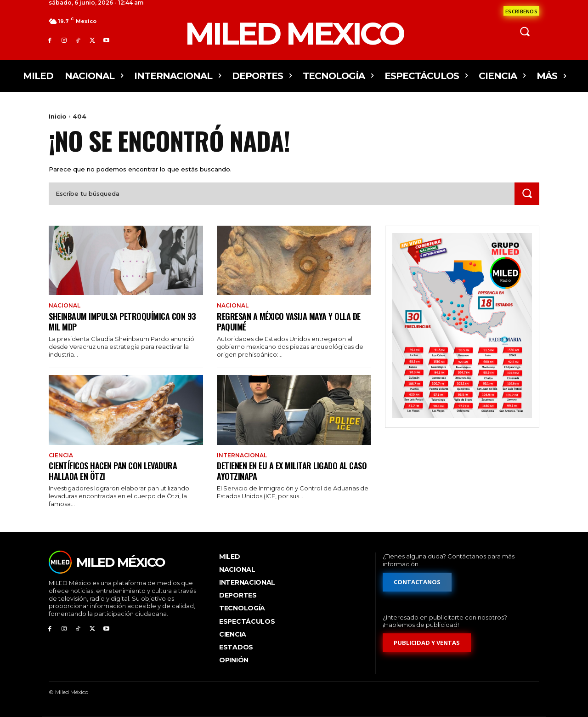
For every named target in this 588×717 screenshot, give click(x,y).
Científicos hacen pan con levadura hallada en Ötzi (118, 470)
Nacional (65, 306)
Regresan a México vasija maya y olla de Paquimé (294, 321)
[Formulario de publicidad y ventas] (427, 643)
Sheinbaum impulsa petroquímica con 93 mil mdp (121, 321)
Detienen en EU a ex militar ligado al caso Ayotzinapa (287, 470)
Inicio (58, 116)
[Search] (527, 194)
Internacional (242, 455)
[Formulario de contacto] (521, 11)
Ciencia (61, 455)
